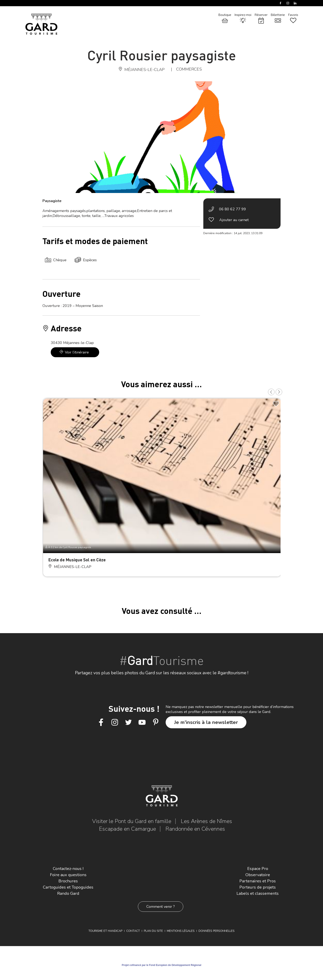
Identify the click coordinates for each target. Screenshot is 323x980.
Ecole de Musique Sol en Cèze (77, 560)
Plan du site (153, 931)
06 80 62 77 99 (233, 209)
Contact (133, 931)
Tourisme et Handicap (105, 931)
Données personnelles (217, 931)
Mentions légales (181, 931)
